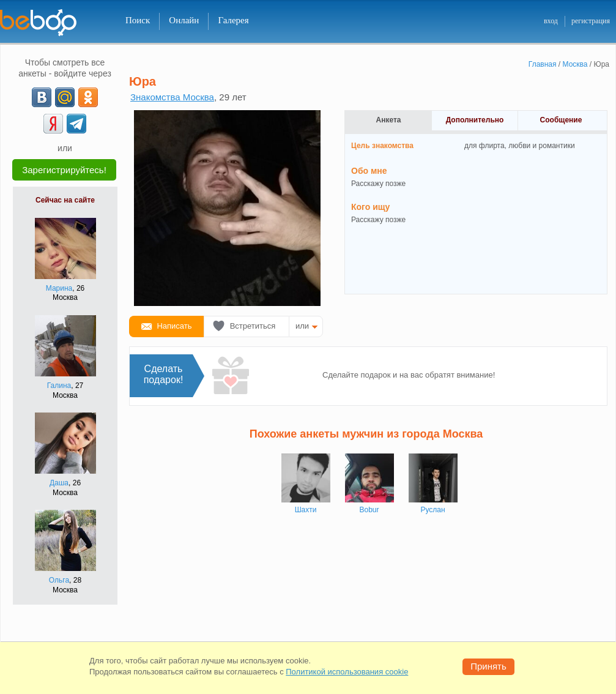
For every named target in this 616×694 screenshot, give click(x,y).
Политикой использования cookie (347, 672)
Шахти (306, 510)
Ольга (59, 580)
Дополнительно (475, 120)
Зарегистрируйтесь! (64, 170)
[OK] (88, 97)
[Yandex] (53, 124)
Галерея (233, 20)
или (302, 326)
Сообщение (561, 120)
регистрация (591, 21)
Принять (488, 666)
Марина (59, 288)
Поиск (138, 20)
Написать (174, 326)
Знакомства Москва (172, 97)
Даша (59, 483)
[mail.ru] (65, 97)
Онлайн (184, 20)
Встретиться (253, 326)
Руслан (432, 510)
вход (551, 21)
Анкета (389, 120)
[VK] (42, 97)
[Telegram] (76, 124)
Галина (59, 386)
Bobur (369, 510)
